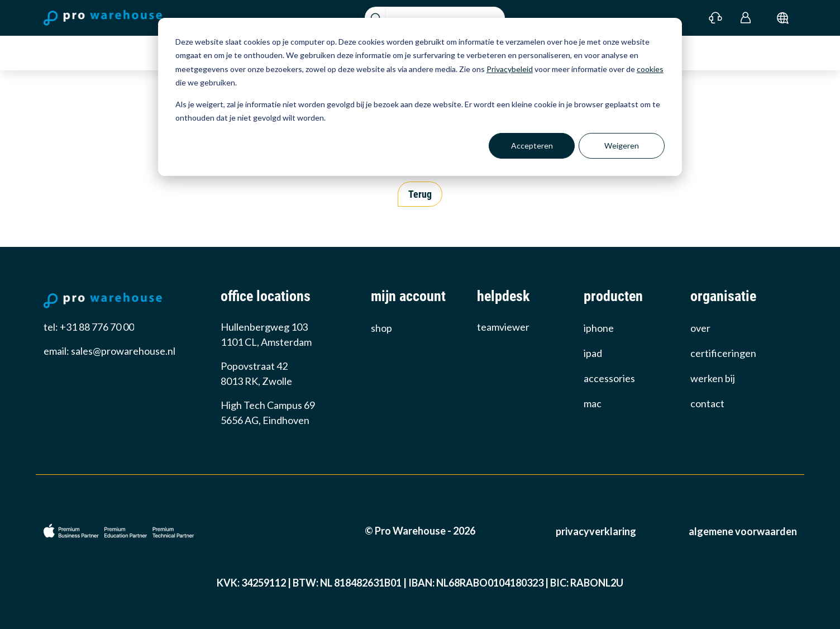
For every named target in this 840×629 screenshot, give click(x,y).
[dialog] (420, 97)
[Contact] (716, 18)
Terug (420, 194)
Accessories (609, 378)
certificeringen (723, 353)
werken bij (713, 378)
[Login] (746, 18)
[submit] (783, 18)
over (700, 328)
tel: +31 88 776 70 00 (89, 327)
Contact (707, 403)
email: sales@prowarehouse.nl (109, 351)
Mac (593, 403)
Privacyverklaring (596, 531)
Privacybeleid (510, 69)
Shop (381, 328)
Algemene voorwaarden (743, 531)
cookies (650, 69)
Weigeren (622, 146)
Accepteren (532, 146)
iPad (593, 353)
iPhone (599, 328)
